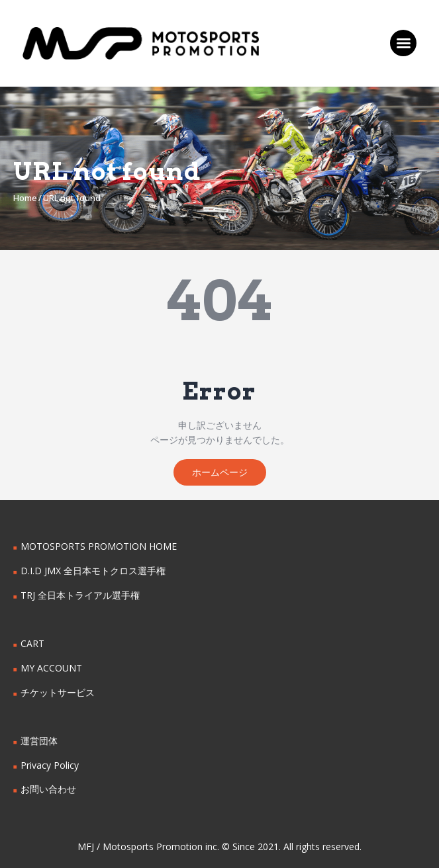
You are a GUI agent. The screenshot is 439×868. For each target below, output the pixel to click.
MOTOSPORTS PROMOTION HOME (99, 546)
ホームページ (220, 472)
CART (32, 643)
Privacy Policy (50, 765)
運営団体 (39, 741)
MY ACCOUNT (51, 668)
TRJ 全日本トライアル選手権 (80, 595)
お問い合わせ (48, 789)
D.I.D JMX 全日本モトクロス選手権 (93, 571)
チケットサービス (58, 692)
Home (25, 198)
